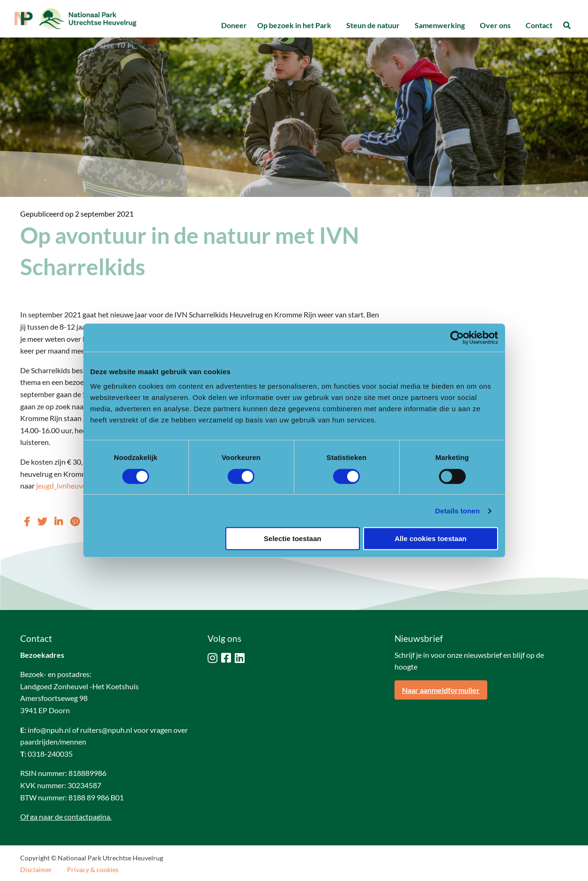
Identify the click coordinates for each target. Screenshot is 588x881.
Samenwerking (440, 25)
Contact (539, 25)
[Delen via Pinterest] (75, 521)
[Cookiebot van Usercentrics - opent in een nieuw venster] (457, 338)
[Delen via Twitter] (42, 521)
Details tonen (458, 511)
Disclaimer (36, 870)
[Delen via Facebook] (27, 521)
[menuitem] (234, 26)
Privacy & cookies (93, 870)
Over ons (495, 25)
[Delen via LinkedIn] (59, 521)
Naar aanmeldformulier (441, 690)
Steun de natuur (373, 25)
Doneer (234, 25)
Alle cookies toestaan (430, 538)
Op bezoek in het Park (294, 25)
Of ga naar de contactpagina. (66, 817)
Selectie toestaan (293, 538)
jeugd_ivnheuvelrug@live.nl (80, 486)
